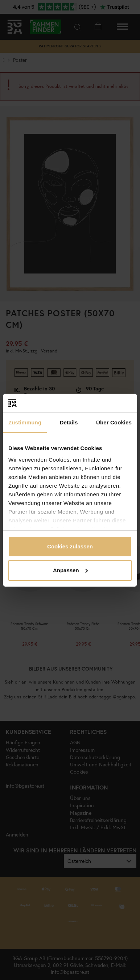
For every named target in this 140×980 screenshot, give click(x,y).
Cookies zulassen (70, 546)
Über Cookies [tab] (114, 422)
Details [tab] (69, 422)
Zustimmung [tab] (25, 422)
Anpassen (70, 570)
